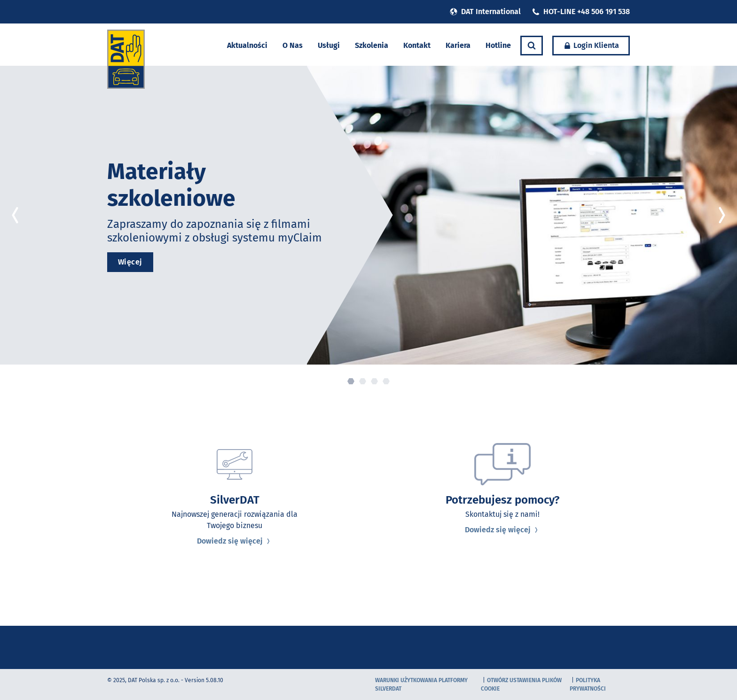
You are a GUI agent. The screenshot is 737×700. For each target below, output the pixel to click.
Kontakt (417, 45)
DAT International (485, 12)
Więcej (130, 262)
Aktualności (247, 45)
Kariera (458, 45)
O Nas (293, 45)
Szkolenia (372, 45)
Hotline (498, 45)
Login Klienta (591, 45)
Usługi (329, 45)
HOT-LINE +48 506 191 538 (581, 12)
